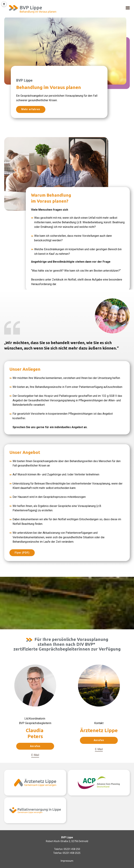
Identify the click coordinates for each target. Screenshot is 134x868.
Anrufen (35, 746)
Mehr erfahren (31, 109)
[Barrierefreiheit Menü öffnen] (4, 4)
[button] (128, 8)
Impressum (67, 861)
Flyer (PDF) (22, 553)
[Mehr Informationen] (32, 9)
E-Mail (35, 755)
